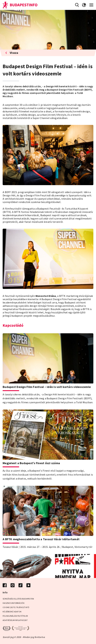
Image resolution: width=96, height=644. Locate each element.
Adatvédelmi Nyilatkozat (15, 620)
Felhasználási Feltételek (15, 616)
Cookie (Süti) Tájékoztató (16, 607)
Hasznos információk (14, 603)
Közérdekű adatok (12, 612)
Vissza (12, 53)
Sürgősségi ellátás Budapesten (18, 599)
